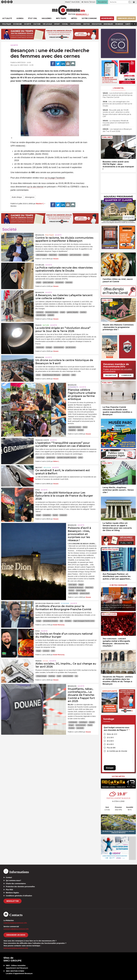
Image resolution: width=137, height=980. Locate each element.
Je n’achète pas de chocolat (117, 751)
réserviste (69, 282)
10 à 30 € (110, 738)
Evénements (73, 387)
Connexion (126, 375)
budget (39, 621)
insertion (83, 312)
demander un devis (16, 935)
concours (46, 651)
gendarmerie (51, 458)
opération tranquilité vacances (67, 458)
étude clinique (17, 197)
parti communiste (75, 255)
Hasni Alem (53, 255)
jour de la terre (71, 347)
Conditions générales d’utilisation (19, 896)
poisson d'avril (85, 593)
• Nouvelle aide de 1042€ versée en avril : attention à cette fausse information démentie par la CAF (117, 113)
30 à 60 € (110, 741)
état (61, 621)
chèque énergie (41, 676)
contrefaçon (83, 722)
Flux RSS (9, 890)
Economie (65, 603)
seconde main (41, 315)
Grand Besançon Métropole (51, 375)
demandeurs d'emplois (50, 621)
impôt (59, 676)
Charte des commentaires (16, 884)
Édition (72, 14)
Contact (9, 877)
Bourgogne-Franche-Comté (48, 603)
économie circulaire (52, 312)
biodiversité (40, 347)
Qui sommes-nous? (13, 880)
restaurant (63, 515)
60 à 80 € (110, 744)
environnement (59, 347)
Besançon (40, 235)
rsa (76, 676)
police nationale (48, 282)
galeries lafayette (73, 312)
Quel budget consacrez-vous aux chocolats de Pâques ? (117, 729)
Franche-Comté (42, 440)
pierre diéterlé (73, 593)
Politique (49, 235)
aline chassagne (42, 255)
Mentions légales (12, 893)
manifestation (63, 255)
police (80, 458)
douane (92, 722)
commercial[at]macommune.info (16, 929)
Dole (38, 490)
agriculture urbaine (75, 427)
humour (71, 590)
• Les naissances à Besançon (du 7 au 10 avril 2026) (117, 130)
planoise (81, 430)
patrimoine (66, 375)
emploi (39, 282)
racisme (86, 255)
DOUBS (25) (40, 265)
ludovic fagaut (81, 590)
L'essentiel (118, 88)
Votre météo (118, 776)
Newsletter (13, 901)
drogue (71, 725)
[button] (129, 2)
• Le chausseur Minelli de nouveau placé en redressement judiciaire (116, 123)
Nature (46, 325)
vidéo (73, 375)
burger (39, 515)
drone (38, 375)
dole (53, 651)
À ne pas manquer (118, 585)
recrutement (59, 282)
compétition (47, 515)
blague (81, 585)
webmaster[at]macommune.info (16, 948)
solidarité (51, 315)
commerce (40, 312)
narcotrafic (80, 728)
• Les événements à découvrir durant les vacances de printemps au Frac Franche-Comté (118, 95)
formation (68, 621)
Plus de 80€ (111, 748)
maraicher (72, 430)
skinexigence (30, 197)
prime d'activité (68, 676)
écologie (49, 347)
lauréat (55, 515)
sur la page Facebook (55, 178)
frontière (72, 728)
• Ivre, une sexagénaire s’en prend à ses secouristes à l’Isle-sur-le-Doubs (118, 104)
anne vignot (73, 585)
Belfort (39, 468)
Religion (47, 468)
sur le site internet (35, 187)
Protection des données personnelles (20, 887)
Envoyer (110, 768)
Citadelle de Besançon (76, 588)
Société (14, 45)
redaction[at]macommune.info (15, 923)
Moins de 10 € (112, 734)
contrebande (73, 722)
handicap (52, 676)
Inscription (111, 375)
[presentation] (103, 599)
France (38, 325)
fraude (90, 725)
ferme (85, 427)
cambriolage (40, 458)
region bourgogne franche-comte (84, 621)
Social (45, 661)
